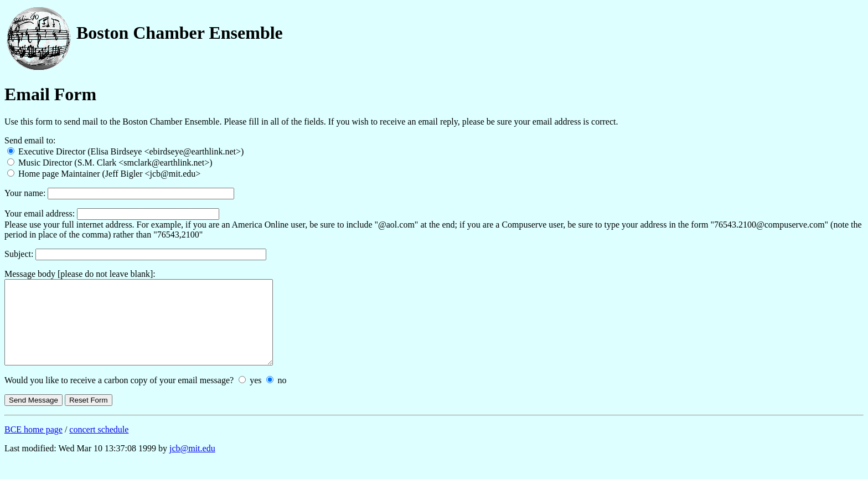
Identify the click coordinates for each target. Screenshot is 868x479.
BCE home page (33, 446)
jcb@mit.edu (192, 465)
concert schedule (99, 446)
